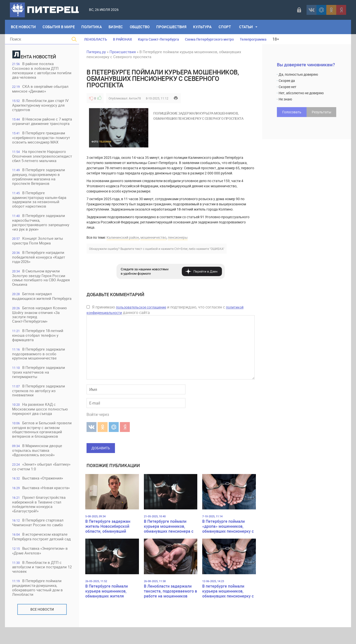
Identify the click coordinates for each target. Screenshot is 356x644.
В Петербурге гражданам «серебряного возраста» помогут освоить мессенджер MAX (41, 143)
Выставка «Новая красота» (41, 504)
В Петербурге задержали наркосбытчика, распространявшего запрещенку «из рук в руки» (41, 232)
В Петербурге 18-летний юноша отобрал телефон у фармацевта (38, 346)
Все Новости (23, 27)
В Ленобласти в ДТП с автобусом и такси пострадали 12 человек (40, 584)
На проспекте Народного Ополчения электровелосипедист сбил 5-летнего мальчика (39, 163)
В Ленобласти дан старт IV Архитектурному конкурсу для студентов (41, 106)
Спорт (226, 27)
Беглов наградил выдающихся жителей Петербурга (42, 307)
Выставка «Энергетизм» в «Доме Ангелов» (40, 567)
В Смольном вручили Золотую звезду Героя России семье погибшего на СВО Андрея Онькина (41, 288)
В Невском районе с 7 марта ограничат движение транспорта (37, 124)
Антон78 (135, 98)
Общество (140, 27)
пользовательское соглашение (141, 307)
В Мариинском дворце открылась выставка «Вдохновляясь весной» (37, 466)
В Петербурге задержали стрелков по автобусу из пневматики (39, 402)
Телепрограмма (253, 39)
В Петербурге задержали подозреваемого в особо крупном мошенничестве (39, 365)
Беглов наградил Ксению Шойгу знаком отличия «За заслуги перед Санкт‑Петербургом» (40, 325)
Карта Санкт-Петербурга (158, 39)
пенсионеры (178, 237)
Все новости (42, 626)
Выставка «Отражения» (38, 494)
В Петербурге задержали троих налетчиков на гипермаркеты (39, 383)
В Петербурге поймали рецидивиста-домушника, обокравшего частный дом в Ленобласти (38, 604)
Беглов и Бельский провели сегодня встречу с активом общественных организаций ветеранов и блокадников (36, 443)
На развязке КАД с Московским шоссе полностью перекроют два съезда (40, 420)
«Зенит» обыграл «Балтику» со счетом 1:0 (42, 483)
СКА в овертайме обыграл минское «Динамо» (41, 89)
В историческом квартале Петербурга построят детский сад (42, 553)
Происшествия (172, 27)
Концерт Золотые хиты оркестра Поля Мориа (38, 251)
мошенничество (153, 237)
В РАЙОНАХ (122, 39)
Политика (92, 27)
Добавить (101, 448)
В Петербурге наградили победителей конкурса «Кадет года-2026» (39, 267)
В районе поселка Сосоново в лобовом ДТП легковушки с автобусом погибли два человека (42, 71)
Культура (204, 27)
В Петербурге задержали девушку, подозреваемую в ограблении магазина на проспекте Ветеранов (39, 186)
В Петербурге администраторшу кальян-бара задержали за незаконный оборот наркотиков (39, 209)
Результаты (322, 112)
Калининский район (123, 237)
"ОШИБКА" (217, 249)
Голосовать (292, 112)
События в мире (59, 27)
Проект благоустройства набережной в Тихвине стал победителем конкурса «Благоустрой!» (39, 520)
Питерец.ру (96, 52)
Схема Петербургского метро (209, 39)
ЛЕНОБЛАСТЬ (96, 39)
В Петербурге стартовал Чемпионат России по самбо (38, 539)
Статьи (247, 27)
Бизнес (116, 27)
